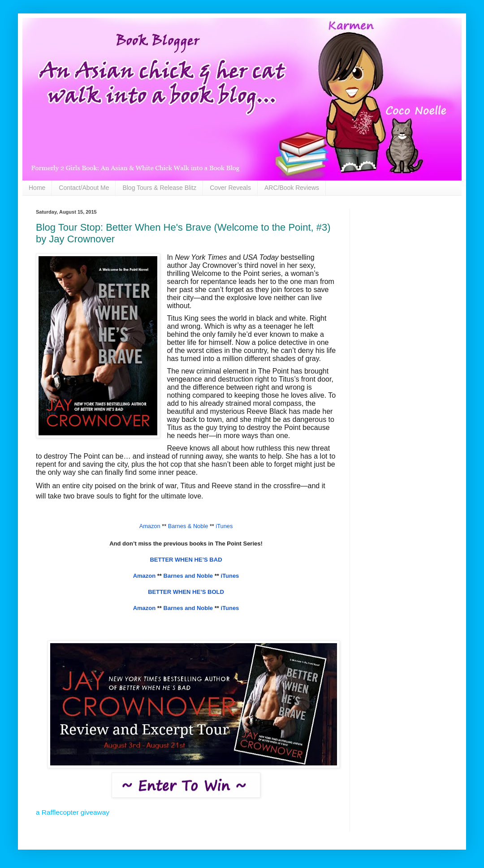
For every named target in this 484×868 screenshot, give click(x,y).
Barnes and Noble (188, 576)
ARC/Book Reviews (292, 188)
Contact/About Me (84, 188)
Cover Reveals (230, 188)
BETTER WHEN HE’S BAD (186, 560)
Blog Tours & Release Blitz (159, 188)
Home (37, 188)
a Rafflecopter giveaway (73, 812)
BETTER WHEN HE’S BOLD (186, 592)
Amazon (145, 576)
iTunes (230, 576)
